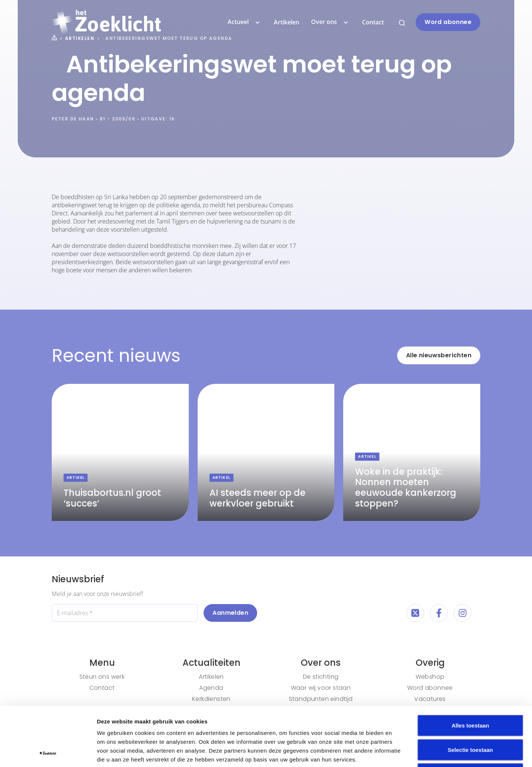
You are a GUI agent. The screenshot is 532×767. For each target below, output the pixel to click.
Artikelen (287, 22)
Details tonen (399, 752)
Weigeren (470, 718)
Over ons (331, 22)
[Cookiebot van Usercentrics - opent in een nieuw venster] (48, 753)
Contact (373, 22)
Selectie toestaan (470, 694)
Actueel (245, 22)
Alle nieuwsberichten (439, 355)
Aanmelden (230, 613)
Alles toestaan (470, 670)
